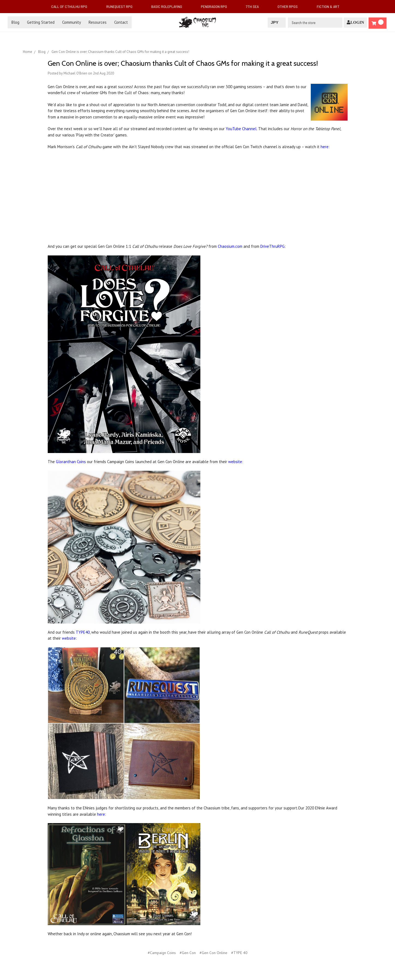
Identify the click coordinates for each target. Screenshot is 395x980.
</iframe (124, 199)
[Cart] (378, 23)
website (235, 462)
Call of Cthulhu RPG (71, 6)
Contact (121, 22)
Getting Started (41, 22)
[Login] (355, 23)
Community (72, 22)
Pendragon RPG (216, 6)
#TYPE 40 (239, 953)
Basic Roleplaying (169, 6)
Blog (15, 22)
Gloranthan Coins (71, 462)
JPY (277, 22)
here (325, 147)
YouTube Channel (241, 129)
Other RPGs (290, 6)
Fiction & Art (330, 6)
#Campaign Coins (162, 953)
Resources (98, 22)
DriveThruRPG (272, 246)
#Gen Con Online (213, 953)
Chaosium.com (230, 246)
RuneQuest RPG (122, 6)
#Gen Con (188, 953)
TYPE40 (83, 632)
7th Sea (254, 6)
